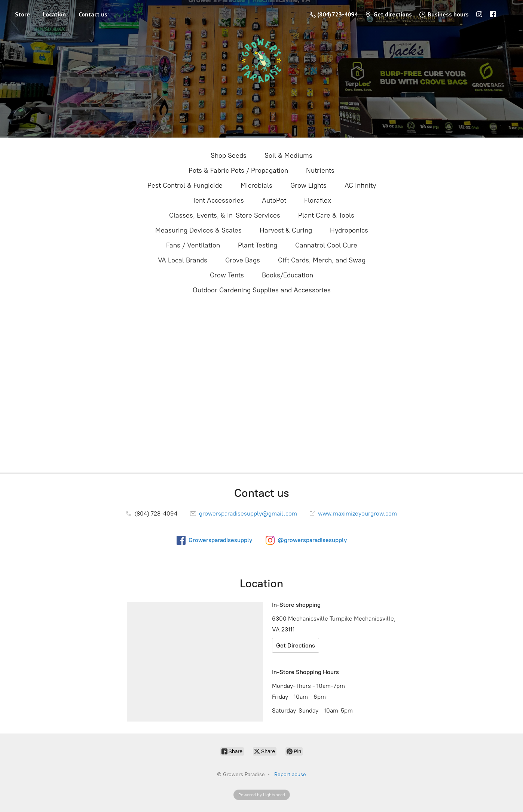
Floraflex (318, 200)
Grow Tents (227, 275)
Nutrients (320, 170)
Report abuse (290, 774)
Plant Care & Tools (326, 215)
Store (22, 14)
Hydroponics (349, 230)
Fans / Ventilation (193, 245)
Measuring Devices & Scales (198, 230)
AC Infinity (360, 185)
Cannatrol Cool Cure (326, 245)
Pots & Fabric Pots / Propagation (238, 170)
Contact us (93, 14)
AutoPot (274, 200)
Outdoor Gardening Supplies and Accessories (262, 290)
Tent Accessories (218, 200)
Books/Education (288, 275)
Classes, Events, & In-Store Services (225, 215)
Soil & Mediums (288, 156)
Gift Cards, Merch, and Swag (322, 260)
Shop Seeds (229, 156)
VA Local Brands (183, 260)
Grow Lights (308, 185)
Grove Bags (243, 260)
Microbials (256, 185)
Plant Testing (258, 245)
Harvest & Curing (286, 230)
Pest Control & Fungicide (185, 185)
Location (54, 14)
